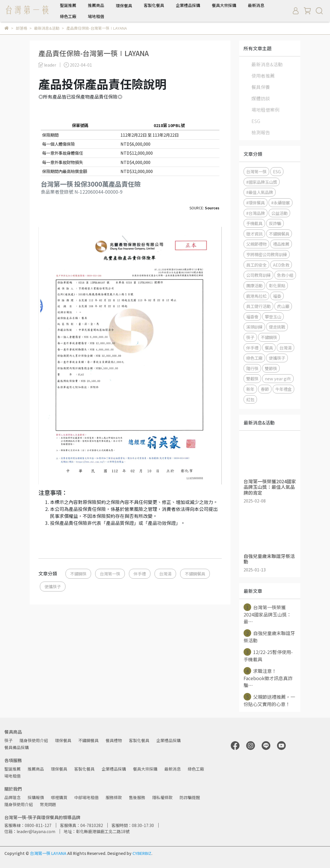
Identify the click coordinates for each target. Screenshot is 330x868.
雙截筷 (252, 378)
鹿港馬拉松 (256, 296)
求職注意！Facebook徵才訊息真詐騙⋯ (268, 678)
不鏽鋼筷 (78, 574)
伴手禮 (140, 574)
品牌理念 (13, 797)
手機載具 (254, 223)
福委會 (252, 317)
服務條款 (114, 797)
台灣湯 (165, 574)
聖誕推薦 (68, 5)
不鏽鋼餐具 (195, 574)
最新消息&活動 (267, 64)
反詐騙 (275, 223)
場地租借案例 (265, 110)
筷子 (250, 337)
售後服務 (137, 797)
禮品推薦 (281, 244)
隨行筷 (252, 368)
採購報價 (36, 797)
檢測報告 (261, 132)
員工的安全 (256, 265)
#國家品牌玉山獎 (262, 182)
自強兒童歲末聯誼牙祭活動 (269, 637)
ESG (256, 121)
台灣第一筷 (110, 574)
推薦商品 (96, 5)
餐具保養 (261, 87)
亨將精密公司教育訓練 (267, 254)
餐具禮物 (114, 740)
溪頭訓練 (254, 327)
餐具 (269, 348)
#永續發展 (281, 203)
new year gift (278, 378)
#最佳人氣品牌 (260, 192)
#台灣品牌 (256, 213)
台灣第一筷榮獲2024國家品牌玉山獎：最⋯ (267, 614)
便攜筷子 (53, 586)
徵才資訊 (254, 234)
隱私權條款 (162, 797)
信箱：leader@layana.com (30, 831)
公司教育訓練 (258, 275)
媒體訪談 (261, 98)
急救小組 (285, 275)
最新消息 (256, 5)
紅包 (250, 399)
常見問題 (48, 804)
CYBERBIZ (142, 853)
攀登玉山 (273, 317)
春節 (265, 389)
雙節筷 (271, 368)
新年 (250, 389)
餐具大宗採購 (224, 5)
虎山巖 (283, 306)
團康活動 (254, 285)
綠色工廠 (68, 16)
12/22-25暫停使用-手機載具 (268, 655)
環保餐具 (63, 740)
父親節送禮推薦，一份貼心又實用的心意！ (269, 700)
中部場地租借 (86, 797)
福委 (277, 296)
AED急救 (281, 265)
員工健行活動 (258, 306)
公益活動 (279, 213)
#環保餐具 (256, 203)
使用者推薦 (263, 76)
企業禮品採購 (188, 5)
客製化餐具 (154, 5)
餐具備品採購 (17, 747)
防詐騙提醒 (190, 797)
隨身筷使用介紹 (34, 740)
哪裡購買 (59, 797)
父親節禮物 (256, 244)
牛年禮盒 (283, 389)
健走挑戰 (277, 327)
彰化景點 (277, 285)
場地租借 (96, 16)
